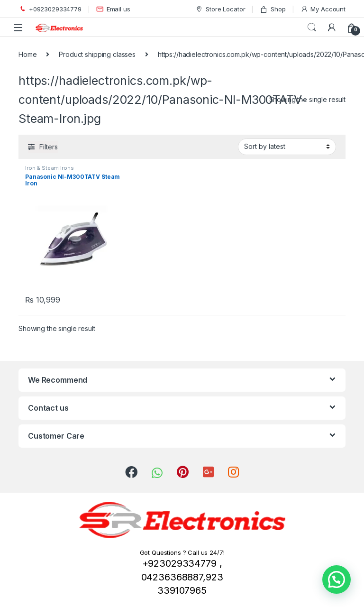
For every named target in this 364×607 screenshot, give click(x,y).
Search (312, 28)
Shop (273, 9)
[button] (337, 579)
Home (27, 54)
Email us (113, 9)
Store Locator (220, 9)
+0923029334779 (50, 9)
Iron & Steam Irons (49, 168)
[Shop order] (287, 147)
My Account (323, 9)
